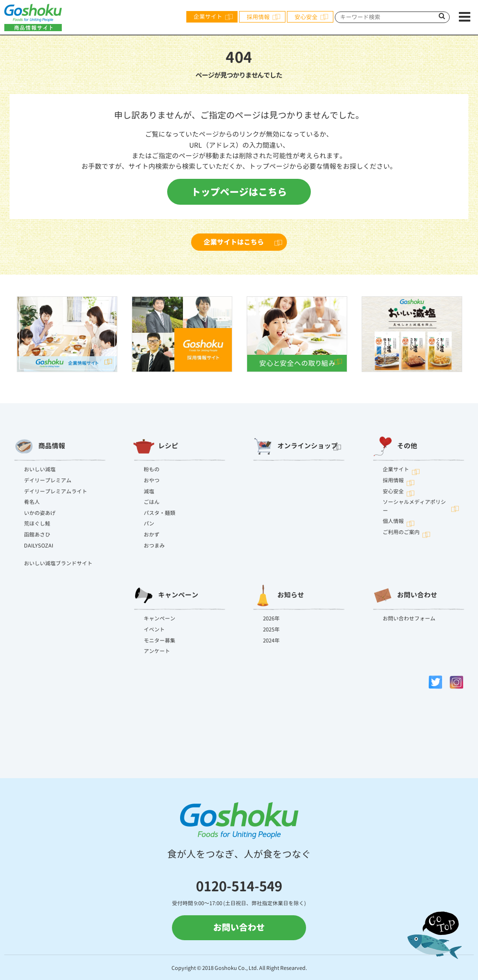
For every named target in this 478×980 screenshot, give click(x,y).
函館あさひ (37, 535)
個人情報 (393, 521)
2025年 (271, 630)
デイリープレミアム (48, 480)
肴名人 (32, 502)
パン (149, 524)
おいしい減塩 (40, 469)
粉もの (152, 469)
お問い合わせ (405, 595)
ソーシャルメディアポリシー (414, 506)
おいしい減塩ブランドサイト (58, 563)
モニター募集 (159, 641)
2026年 (271, 618)
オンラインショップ (296, 446)
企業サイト (208, 17)
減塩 (149, 491)
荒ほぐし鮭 (37, 524)
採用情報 (258, 17)
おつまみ (154, 546)
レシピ (156, 446)
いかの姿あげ (40, 513)
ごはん (152, 502)
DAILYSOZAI (39, 546)
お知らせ (279, 595)
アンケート (157, 651)
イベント (154, 630)
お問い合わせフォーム (409, 618)
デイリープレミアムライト (56, 491)
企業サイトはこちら (234, 242)
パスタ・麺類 (159, 513)
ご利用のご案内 (401, 532)
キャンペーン (166, 595)
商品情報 (40, 446)
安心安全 (306, 17)
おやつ (152, 480)
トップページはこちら (239, 192)
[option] (67, 334)
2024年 (271, 641)
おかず (152, 535)
